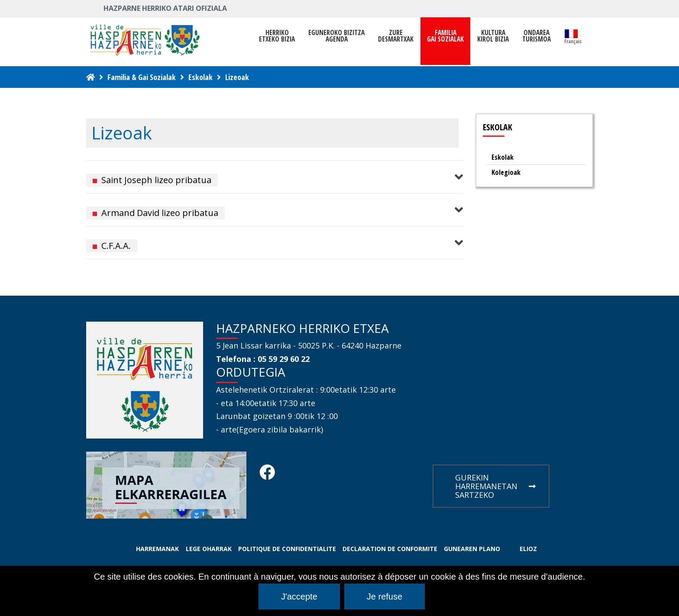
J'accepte (299, 597)
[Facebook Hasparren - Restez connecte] (267, 475)
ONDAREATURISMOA (537, 36)
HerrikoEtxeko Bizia (277, 36)
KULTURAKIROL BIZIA (493, 36)
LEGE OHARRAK (209, 549)
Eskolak (200, 77)
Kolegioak (506, 172)
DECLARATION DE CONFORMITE (390, 549)
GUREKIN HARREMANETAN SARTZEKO (495, 486)
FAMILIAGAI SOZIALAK (445, 36)
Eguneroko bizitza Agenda (336, 36)
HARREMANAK (157, 549)
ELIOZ (528, 549)
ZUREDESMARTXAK (396, 36)
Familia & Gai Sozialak (142, 77)
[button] (275, 177)
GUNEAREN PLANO (472, 549)
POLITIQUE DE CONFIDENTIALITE (287, 549)
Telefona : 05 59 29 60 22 (263, 359)
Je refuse (385, 597)
